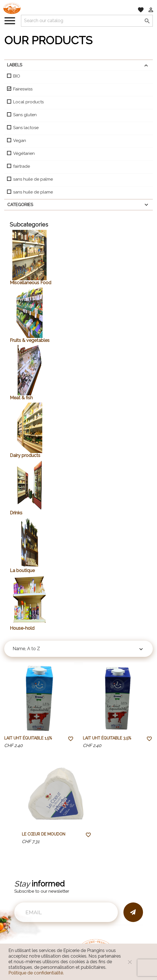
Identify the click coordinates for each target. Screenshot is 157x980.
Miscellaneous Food (31, 283)
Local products (28, 102)
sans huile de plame (33, 192)
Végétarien (24, 153)
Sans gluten (25, 115)
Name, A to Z (78, 649)
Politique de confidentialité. (36, 973)
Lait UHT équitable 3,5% (107, 738)
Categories (78, 205)
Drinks (16, 513)
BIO (17, 76)
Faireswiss (23, 89)
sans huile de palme (33, 179)
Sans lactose (26, 128)
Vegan (20, 141)
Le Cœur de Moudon (44, 834)
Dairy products (25, 455)
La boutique (22, 570)
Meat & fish (21, 398)
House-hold (22, 628)
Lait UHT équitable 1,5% (28, 738)
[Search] (87, 21)
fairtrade (22, 166)
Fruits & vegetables (30, 340)
